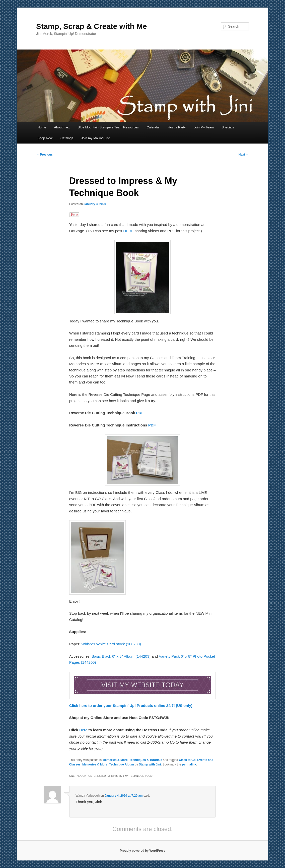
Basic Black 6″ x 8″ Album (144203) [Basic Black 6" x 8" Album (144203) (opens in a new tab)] (121, 656)
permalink (189, 764)
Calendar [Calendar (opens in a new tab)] (153, 127)
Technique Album (122, 764)
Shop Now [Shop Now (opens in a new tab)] (45, 138)
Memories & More (115, 760)
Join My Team (204, 127)
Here (84, 730)
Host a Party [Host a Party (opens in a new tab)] (177, 127)
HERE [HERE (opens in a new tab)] (128, 231)
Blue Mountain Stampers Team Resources (108, 127)
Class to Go (187, 760)
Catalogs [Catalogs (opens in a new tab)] (67, 138)
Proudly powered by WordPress (142, 851)
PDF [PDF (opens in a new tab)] (140, 413)
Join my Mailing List (95, 138)
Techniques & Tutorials (146, 760)
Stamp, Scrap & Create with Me (92, 26)
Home (42, 127)
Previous (44, 155)
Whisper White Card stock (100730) (111, 644)
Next (244, 155)
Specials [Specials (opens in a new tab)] (228, 127)
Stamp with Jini (150, 764)
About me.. (62, 127)
